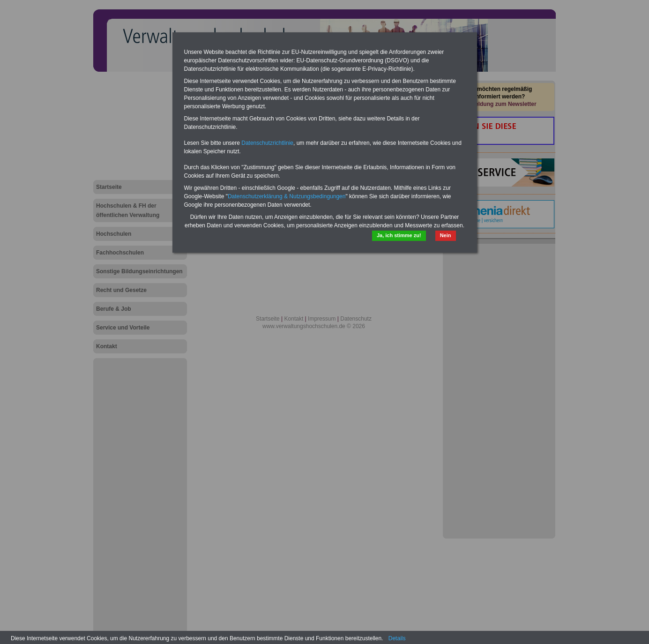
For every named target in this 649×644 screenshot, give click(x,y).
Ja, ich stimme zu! (399, 235)
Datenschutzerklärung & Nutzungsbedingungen (287, 196)
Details (397, 638)
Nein (446, 235)
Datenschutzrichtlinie (267, 143)
